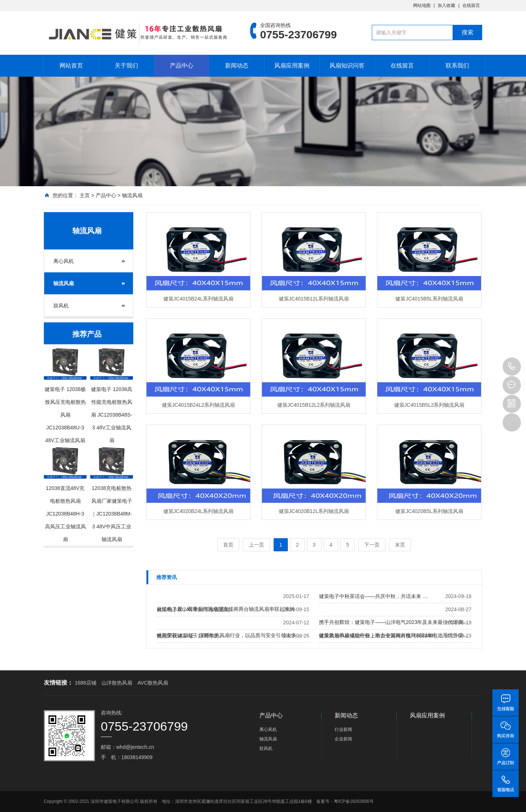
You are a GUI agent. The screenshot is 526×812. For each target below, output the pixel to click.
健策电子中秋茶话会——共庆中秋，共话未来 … (373, 596)
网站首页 (71, 66)
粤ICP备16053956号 (354, 801)
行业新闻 (343, 729)
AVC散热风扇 (153, 683)
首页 (228, 545)
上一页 (256, 545)
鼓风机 (61, 306)
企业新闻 (343, 739)
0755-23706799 (512, 367)
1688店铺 (85, 683)
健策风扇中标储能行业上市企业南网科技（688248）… (381, 636)
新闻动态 (237, 66)
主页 (85, 195)
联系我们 (457, 66)
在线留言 (471, 5)
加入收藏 (446, 5)
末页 (400, 545)
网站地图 (422, 5)
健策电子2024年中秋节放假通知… (196, 609)
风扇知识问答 (347, 66)
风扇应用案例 (292, 66)
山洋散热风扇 (117, 683)
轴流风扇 (132, 195)
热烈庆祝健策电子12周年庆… (190, 636)
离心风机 (64, 261)
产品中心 (182, 66)
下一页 (372, 545)
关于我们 (126, 66)
